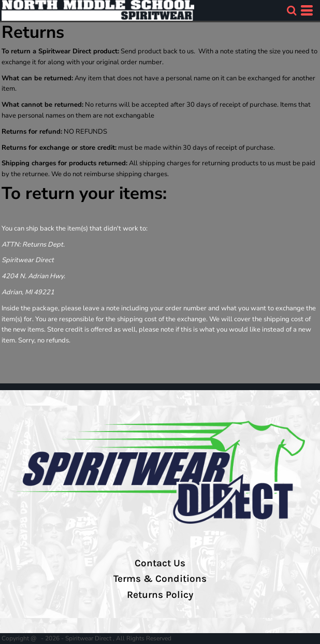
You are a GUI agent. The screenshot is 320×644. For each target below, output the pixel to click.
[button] (292, 10)
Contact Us (160, 563)
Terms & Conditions (160, 579)
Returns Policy (160, 595)
